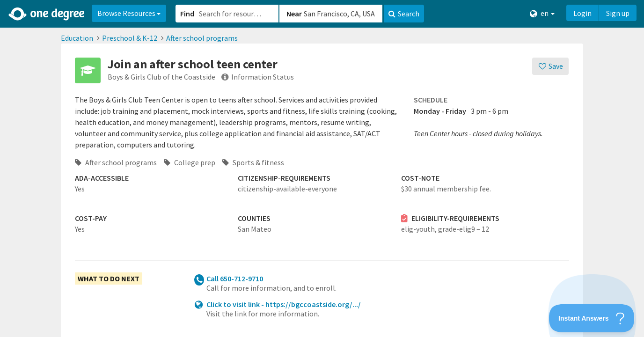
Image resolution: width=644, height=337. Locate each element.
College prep (190, 162)
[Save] (551, 66)
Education (77, 38)
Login (582, 13)
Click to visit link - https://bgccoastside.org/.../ (284, 304)
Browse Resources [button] (129, 13)
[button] (322, 168)
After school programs (202, 38)
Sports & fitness (253, 162)
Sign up (618, 13)
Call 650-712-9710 (235, 278)
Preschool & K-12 (130, 38)
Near (294, 14)
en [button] (542, 13)
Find (187, 14)
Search (404, 14)
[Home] (47, 14)
